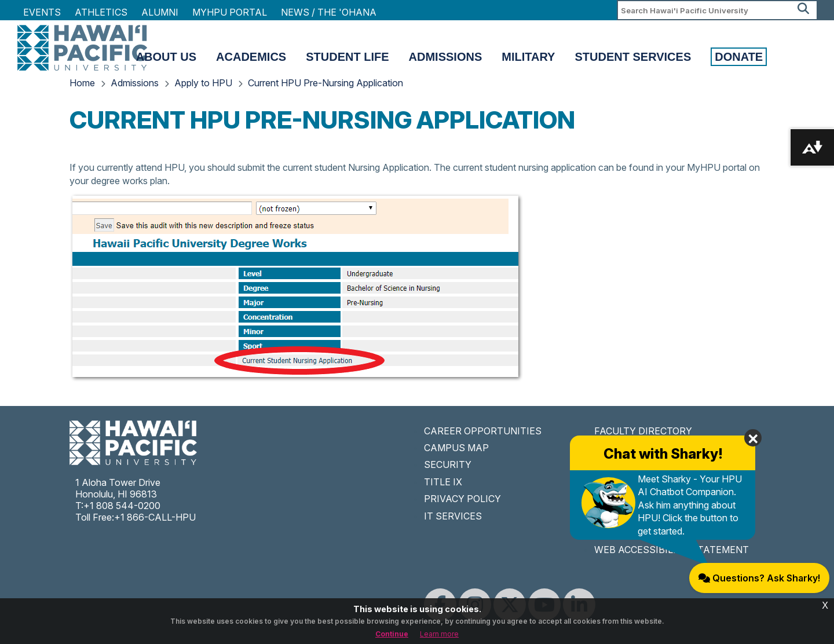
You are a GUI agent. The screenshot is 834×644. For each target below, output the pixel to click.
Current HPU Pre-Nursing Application (325, 83)
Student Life (347, 57)
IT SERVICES (453, 516)
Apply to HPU (203, 83)
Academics (251, 57)
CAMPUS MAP (456, 448)
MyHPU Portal (230, 12)
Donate (739, 57)
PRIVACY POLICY (462, 499)
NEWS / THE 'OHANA (329, 12)
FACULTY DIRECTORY (643, 431)
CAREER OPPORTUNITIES (483, 431)
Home (82, 83)
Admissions (446, 57)
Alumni (160, 12)
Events (42, 12)
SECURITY (448, 464)
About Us (166, 57)
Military (528, 57)
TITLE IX (443, 482)
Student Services (633, 57)
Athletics (101, 12)
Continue (392, 634)
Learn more (439, 634)
